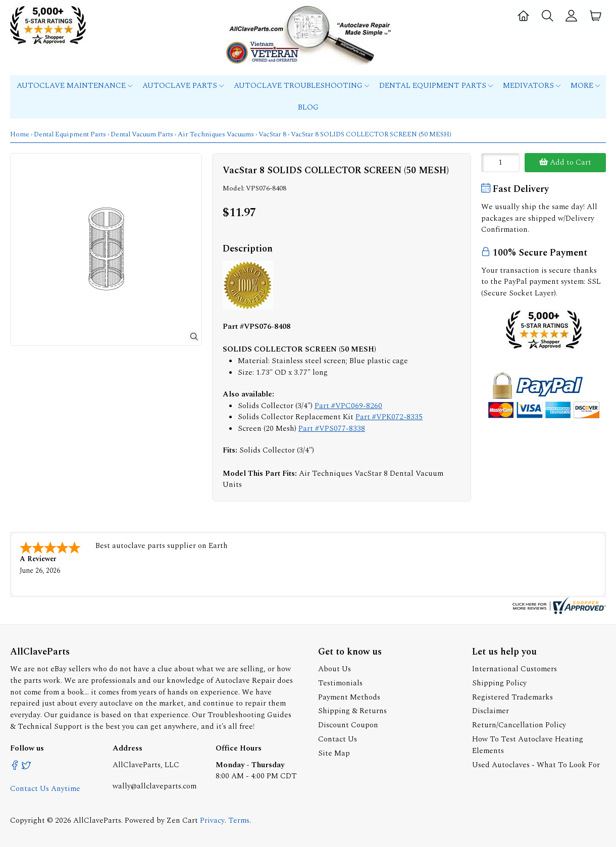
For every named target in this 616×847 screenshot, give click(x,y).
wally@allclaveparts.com (155, 786)
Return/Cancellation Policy (519, 725)
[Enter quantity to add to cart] (500, 163)
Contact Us (338, 739)
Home (20, 134)
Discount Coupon (348, 725)
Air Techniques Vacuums (216, 134)
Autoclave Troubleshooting (301, 86)
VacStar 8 (272, 134)
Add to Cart (565, 162)
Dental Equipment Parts (436, 86)
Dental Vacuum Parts (142, 134)
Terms (239, 820)
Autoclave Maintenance (74, 86)
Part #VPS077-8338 (332, 429)
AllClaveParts (97, 820)
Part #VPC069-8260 (348, 406)
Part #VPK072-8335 (389, 417)
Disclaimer (491, 711)
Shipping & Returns (352, 711)
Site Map (334, 753)
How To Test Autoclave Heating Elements (528, 745)
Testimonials (340, 683)
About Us (335, 669)
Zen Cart (182, 820)
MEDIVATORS (532, 86)
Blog (308, 107)
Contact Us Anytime (45, 789)
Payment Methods (349, 697)
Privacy (212, 820)
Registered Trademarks (512, 697)
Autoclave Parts (183, 86)
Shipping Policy (499, 683)
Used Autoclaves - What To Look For (536, 765)
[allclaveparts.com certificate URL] (558, 612)
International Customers (515, 669)
